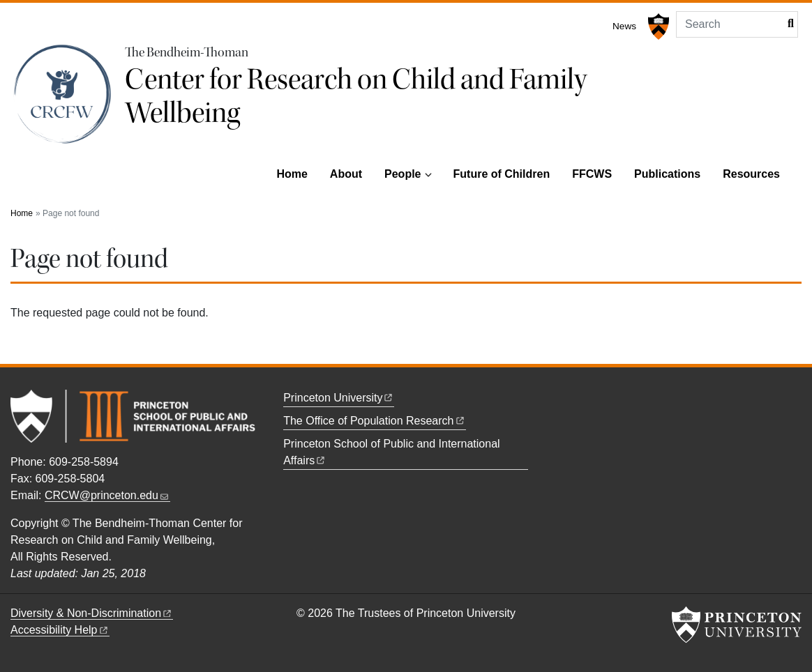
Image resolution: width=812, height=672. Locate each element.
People (403, 174)
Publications (667, 174)
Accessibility (60, 630)
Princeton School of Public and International (393, 452)
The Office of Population (374, 421)
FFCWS (592, 174)
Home (292, 174)
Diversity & (92, 613)
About (346, 174)
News (624, 26)
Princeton (339, 398)
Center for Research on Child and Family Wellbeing (356, 96)
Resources (751, 174)
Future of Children (502, 174)
